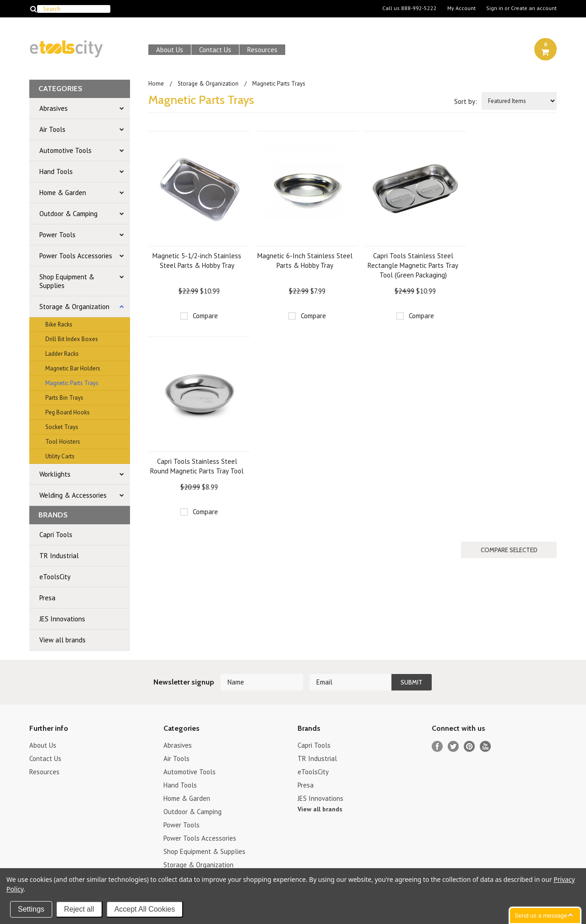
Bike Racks (59, 324)
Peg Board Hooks (68, 412)
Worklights (55, 474)
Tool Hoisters (63, 442)
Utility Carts (60, 456)
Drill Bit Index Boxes (72, 339)
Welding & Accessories (73, 495)
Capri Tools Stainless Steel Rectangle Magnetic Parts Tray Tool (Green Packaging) (413, 265)
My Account (461, 8)
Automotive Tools (65, 150)
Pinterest (469, 747)
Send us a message (541, 916)
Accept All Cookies (145, 909)
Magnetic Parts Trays (72, 383)
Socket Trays (62, 427)
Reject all (79, 909)
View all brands (62, 640)
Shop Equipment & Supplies (67, 281)
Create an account (534, 8)
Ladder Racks (62, 354)
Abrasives (54, 108)
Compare (205, 316)
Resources (262, 50)
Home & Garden (63, 193)
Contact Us (215, 50)
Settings (31, 909)
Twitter (453, 747)
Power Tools (57, 235)
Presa (47, 598)
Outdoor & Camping (68, 214)
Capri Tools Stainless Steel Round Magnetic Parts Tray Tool (197, 466)
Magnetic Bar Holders (73, 368)
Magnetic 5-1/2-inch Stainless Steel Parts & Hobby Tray (197, 261)
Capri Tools (56, 535)
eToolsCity (55, 577)
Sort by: (466, 101)
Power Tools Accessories (76, 256)
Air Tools (52, 129)
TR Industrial (59, 556)
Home (156, 84)
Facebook (437, 747)
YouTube (486, 747)
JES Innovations (62, 619)
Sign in (495, 8)
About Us (170, 50)
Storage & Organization (74, 307)
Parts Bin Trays (64, 398)
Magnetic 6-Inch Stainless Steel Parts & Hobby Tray (305, 261)
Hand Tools (56, 171)
